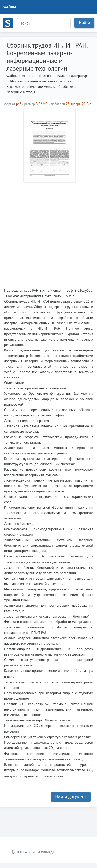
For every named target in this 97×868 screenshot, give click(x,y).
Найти (84, 23)
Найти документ (71, 797)
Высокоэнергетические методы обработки (40, 86)
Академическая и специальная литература (55, 76)
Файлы (10, 7)
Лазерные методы (21, 92)
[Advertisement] (48, 233)
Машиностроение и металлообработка (41, 81)
